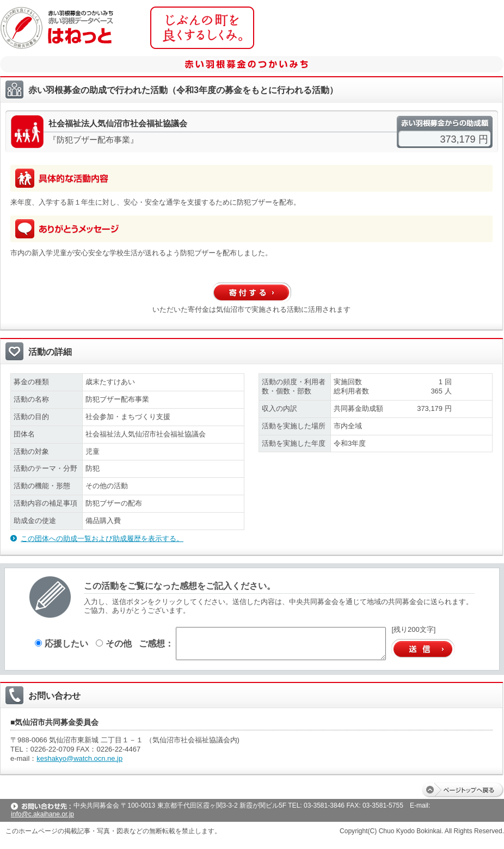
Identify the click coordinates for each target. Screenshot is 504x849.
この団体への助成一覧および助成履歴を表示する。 (102, 539)
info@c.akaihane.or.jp (42, 814)
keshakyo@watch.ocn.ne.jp (79, 758)
